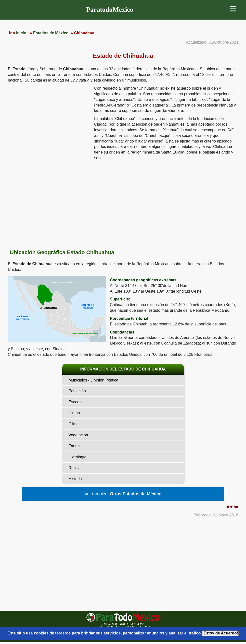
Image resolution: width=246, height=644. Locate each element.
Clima (74, 424)
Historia (75, 479)
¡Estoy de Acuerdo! (220, 633)
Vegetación (78, 435)
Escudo (75, 402)
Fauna (74, 446)
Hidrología (78, 457)
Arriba (232, 507)
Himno (74, 413)
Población (77, 391)
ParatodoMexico (110, 10)
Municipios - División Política (94, 380)
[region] (49, 124)
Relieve (75, 468)
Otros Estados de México (136, 494)
